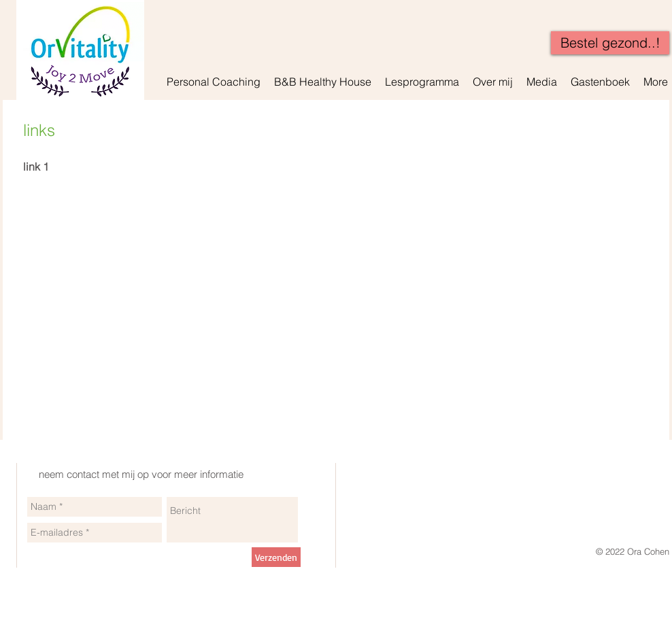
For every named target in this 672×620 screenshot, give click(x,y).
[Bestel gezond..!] (610, 43)
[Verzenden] (276, 557)
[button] (214, 82)
